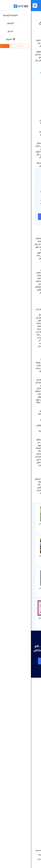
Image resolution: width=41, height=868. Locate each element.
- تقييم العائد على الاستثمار (27, 81)
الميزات (34, 717)
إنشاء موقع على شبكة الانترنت (20, 217)
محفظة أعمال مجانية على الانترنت (26, 772)
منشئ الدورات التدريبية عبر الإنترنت (26, 792)
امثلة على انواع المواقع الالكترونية (25, 724)
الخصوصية (26, 859)
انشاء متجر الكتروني (30, 745)
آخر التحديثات (33, 734)
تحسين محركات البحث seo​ (28, 808)
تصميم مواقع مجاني (30, 805)
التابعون (34, 830)
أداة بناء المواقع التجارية (29, 755)
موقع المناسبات (31, 762)
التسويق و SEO (19, 16)
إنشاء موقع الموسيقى (29, 765)
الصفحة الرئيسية (31, 711)
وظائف (31, 826)
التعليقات (34, 721)
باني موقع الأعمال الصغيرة (27, 775)
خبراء (35, 833)
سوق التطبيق (29, 731)
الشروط (32, 859)
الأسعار (34, 714)
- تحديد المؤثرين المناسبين (27, 75)
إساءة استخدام (17, 859)
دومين (34, 748)
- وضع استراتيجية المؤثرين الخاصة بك (23, 73)
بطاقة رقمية (33, 778)
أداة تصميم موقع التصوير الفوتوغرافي (24, 758)
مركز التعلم (33, 16)
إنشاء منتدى (33, 788)
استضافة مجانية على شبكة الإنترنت (25, 802)
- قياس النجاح (32, 78)
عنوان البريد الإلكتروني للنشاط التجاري (24, 782)
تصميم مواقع (32, 742)
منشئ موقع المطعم (30, 795)
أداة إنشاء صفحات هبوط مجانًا (27, 752)
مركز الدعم (33, 820)
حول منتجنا (33, 816)
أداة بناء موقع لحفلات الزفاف (27, 768)
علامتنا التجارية (32, 836)
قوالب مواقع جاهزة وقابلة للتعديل (25, 727)
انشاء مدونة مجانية (30, 785)
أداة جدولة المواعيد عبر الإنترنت (27, 798)
